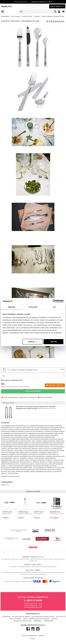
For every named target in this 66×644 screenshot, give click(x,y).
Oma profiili (6, 617)
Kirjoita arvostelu (28, 398)
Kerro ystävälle (45, 398)
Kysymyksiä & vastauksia (21, 617)
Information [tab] (33, 307)
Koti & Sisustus (16, 16)
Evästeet (55, 619)
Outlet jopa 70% (21, 2)
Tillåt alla (54, 342)
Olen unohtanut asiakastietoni (43, 617)
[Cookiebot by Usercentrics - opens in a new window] (54, 301)
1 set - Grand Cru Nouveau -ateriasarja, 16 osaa (33, 370)
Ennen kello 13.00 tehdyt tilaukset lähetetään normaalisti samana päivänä (33, 566)
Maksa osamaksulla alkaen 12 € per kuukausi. (15, 387)
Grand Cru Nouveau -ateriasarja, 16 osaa (53, 16)
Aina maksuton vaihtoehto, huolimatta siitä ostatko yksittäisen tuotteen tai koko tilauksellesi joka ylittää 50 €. (33, 559)
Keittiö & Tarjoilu (27, 16)
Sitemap (41, 636)
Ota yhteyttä (60, 617)
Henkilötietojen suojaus (23, 621)
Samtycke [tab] (12, 307)
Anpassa (33, 342)
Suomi (33, 639)
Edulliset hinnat (16, 619)
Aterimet (37, 16)
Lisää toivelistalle (10, 398)
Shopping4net (5, 16)
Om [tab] (54, 307)
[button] (63, 12)
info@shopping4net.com (33, 608)
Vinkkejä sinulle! (8, 403)
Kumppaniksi (38, 621)
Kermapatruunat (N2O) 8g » (47, 409)
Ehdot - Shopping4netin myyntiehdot (36, 619)
